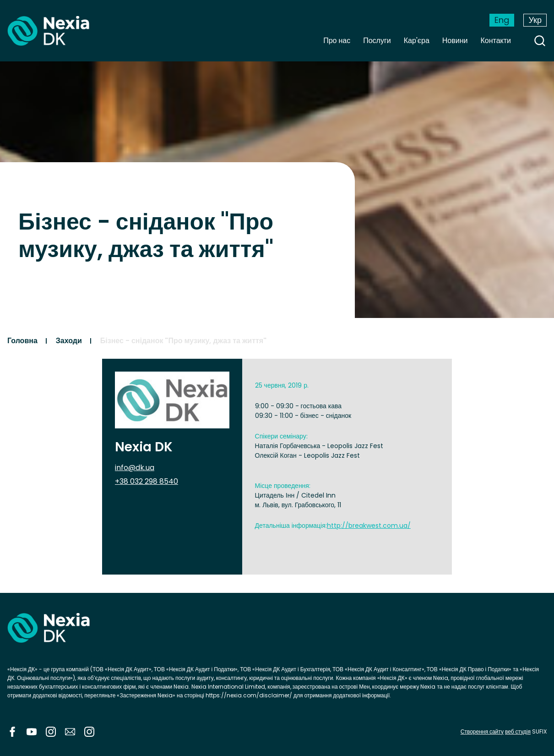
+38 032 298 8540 (147, 481)
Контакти (496, 41)
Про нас (337, 41)
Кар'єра (417, 41)
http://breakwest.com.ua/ (369, 526)
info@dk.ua (135, 468)
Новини (455, 41)
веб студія (518, 731)
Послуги (377, 41)
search (540, 41)
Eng (502, 20)
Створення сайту (482, 731)
